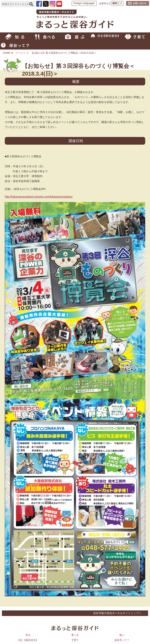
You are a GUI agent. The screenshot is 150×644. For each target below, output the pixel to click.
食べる (75, 635)
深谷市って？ (122, 640)
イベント (20, 53)
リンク (26, 613)
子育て (75, 640)
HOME (7, 53)
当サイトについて (44, 613)
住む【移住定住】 (28, 640)
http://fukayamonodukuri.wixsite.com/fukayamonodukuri (39, 197)
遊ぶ (122, 635)
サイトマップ (11, 613)
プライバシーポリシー (72, 613)
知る (28, 635)
